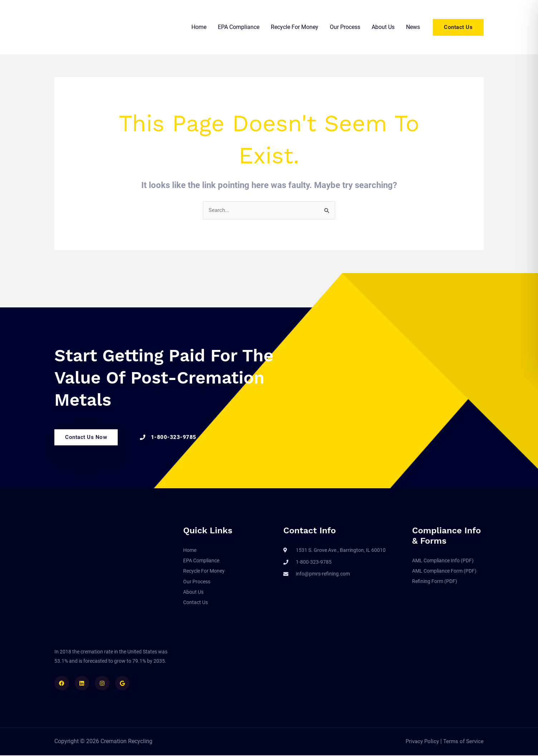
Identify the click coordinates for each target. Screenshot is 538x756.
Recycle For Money (295, 27)
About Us (383, 27)
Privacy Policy (420, 742)
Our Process (345, 27)
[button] (458, 27)
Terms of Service (463, 742)
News (413, 27)
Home (199, 27)
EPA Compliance (239, 27)
